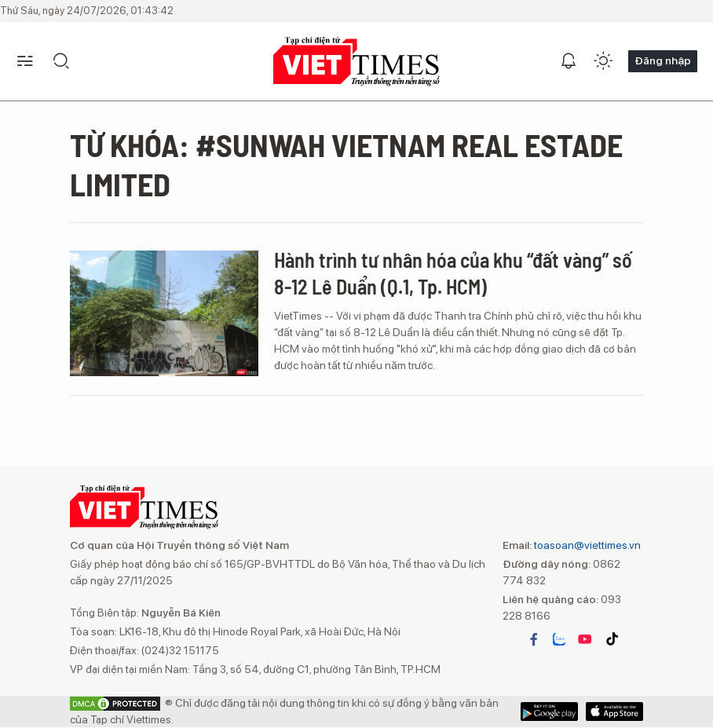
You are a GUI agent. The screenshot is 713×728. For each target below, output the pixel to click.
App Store (549, 712)
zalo (559, 639)
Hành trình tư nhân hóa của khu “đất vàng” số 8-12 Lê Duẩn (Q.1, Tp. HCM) (453, 273)
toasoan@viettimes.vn (586, 545)
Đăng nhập (663, 60)
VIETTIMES (356, 62)
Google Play (614, 712)
